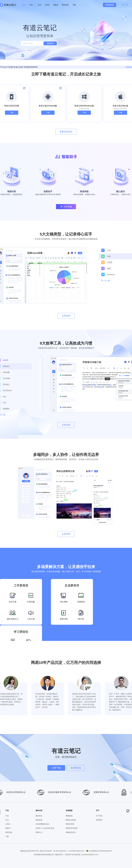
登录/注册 (125, 5)
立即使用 (66, 316)
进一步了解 (105, 281)
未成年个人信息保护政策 (45, 828)
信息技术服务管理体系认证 (53, 792)
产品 (7, 816)
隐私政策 (39, 820)
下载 (12, 113)
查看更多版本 (66, 132)
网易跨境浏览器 (72, 828)
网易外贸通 (70, 824)
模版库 (8, 828)
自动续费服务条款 (42, 824)
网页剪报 (9, 832)
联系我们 (99, 820)
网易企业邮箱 (71, 820)
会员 (39, 5)
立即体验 (66, 207)
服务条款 (39, 816)
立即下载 (56, 768)
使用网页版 (110, 5)
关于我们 (99, 816)
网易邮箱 (69, 816)
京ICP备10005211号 (76, 851)
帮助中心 (39, 832)
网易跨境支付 (71, 832)
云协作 (47, 5)
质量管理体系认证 (95, 792)
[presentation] (128, 811)
